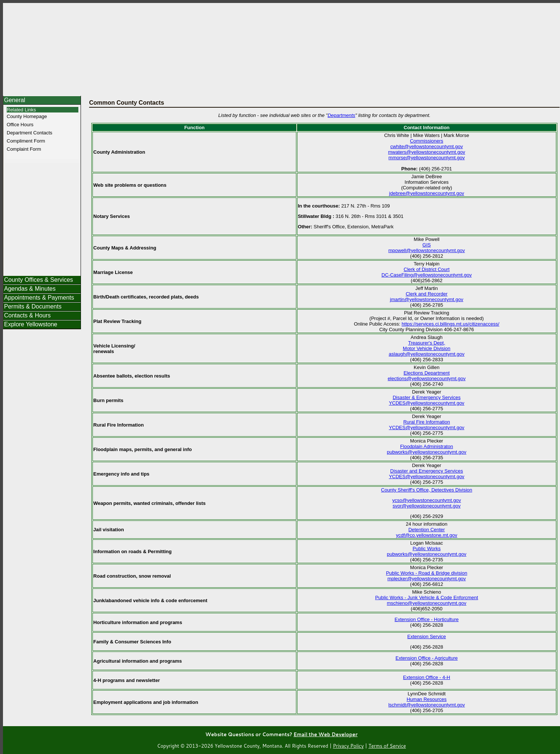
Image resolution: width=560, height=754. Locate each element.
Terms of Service (387, 746)
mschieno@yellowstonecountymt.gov (427, 603)
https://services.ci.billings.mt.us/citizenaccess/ (451, 324)
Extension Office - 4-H (426, 677)
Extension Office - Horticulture (427, 619)
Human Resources (427, 699)
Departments (341, 115)
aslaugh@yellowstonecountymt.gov (427, 354)
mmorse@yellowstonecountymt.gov (426, 158)
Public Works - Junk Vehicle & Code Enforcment (426, 598)
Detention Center (427, 530)
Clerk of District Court (427, 269)
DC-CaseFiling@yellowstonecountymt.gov (426, 275)
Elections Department (427, 373)
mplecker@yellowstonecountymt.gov (426, 579)
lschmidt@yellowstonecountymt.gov (427, 705)
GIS (427, 245)
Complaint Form (24, 149)
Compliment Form (26, 141)
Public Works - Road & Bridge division (426, 573)
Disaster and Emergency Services (427, 471)
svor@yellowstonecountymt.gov (426, 506)
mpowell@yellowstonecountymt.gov (427, 250)
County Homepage (27, 116)
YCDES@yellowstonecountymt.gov (426, 403)
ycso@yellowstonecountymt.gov (426, 500)
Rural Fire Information (427, 422)
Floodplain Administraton (427, 446)
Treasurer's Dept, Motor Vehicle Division (427, 346)
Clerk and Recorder (426, 294)
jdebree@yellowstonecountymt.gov (427, 193)
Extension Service (427, 637)
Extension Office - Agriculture (426, 658)
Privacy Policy (349, 746)
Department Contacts (30, 133)
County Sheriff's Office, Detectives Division (427, 490)
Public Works (427, 549)
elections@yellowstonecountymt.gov (427, 378)
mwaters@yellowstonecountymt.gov (427, 152)
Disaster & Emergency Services (426, 397)
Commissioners (427, 141)
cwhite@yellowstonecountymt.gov (426, 146)
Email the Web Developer (325, 734)
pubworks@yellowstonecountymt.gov (427, 452)
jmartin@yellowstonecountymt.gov (426, 299)
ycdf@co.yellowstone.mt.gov (426, 535)
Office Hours (20, 125)
